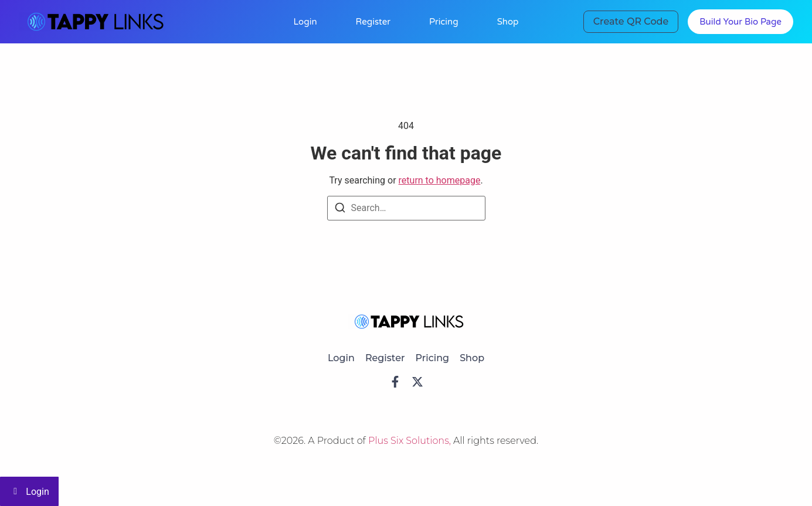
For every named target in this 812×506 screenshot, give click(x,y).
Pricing (444, 22)
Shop (508, 22)
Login (305, 22)
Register (373, 22)
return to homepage (440, 180)
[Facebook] (395, 382)
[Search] (340, 210)
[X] (417, 382)
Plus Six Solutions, (411, 441)
